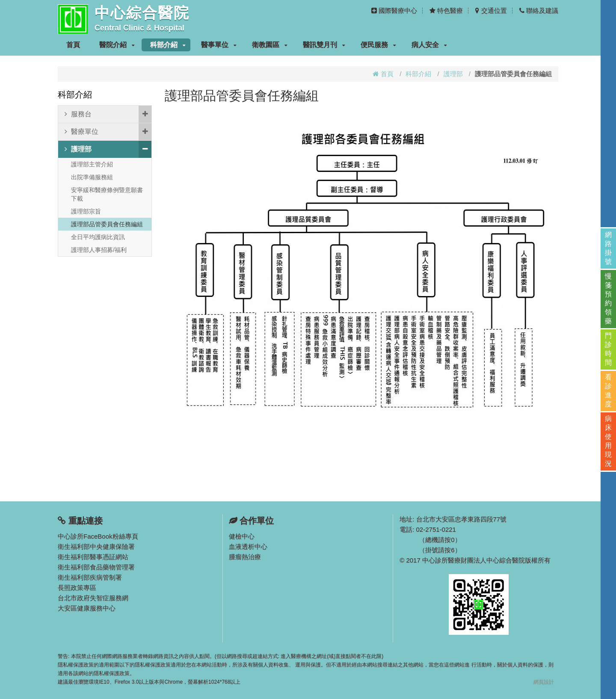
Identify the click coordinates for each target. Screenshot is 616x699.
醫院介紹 (117, 45)
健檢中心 (242, 536)
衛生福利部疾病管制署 (90, 577)
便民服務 (378, 45)
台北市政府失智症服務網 (93, 598)
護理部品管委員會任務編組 (107, 224)
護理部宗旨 (86, 211)
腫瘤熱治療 (245, 557)
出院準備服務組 (92, 177)
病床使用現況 (608, 441)
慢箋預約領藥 (608, 299)
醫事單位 (219, 45)
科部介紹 (168, 45)
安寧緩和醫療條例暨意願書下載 (107, 194)
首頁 (73, 45)
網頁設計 (544, 682)
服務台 (108, 114)
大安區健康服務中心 (87, 608)
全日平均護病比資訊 (98, 237)
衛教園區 (270, 45)
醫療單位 (108, 132)
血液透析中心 (248, 546)
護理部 (453, 74)
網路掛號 (608, 248)
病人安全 (429, 45)
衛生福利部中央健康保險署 (96, 546)
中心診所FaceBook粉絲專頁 (98, 536)
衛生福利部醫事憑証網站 (93, 557)
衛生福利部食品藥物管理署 (96, 567)
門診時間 (608, 349)
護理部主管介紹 (92, 164)
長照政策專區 (77, 588)
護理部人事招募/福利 (99, 250)
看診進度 (608, 391)
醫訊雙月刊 (324, 45)
